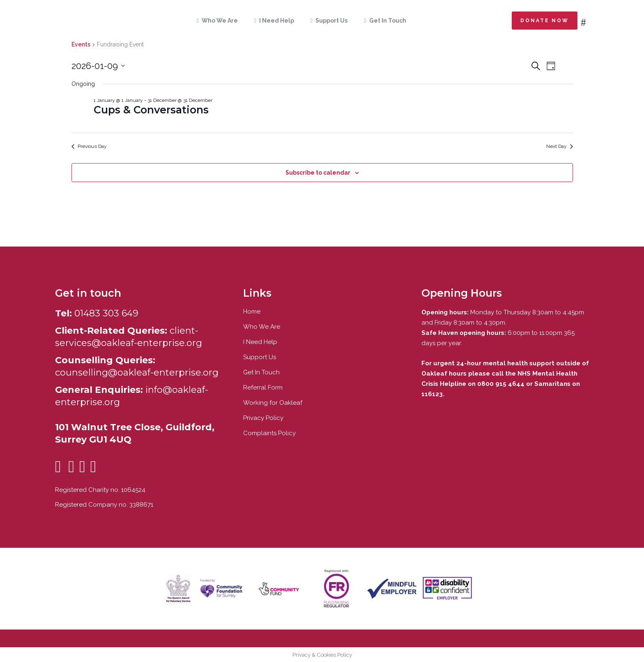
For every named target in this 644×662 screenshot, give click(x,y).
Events (81, 44)
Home (252, 311)
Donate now (545, 21)
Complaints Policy (269, 433)
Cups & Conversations (151, 110)
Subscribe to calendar (318, 173)
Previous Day (89, 146)
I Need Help (260, 342)
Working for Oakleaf (273, 403)
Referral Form (263, 388)
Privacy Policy (263, 418)
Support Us (260, 357)
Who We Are (262, 327)
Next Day (560, 146)
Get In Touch (261, 372)
